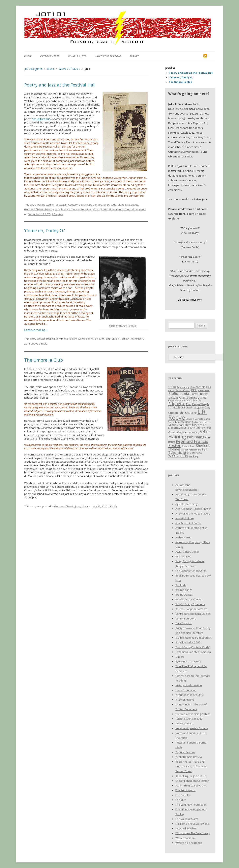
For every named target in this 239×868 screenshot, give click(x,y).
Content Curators (186, 618)
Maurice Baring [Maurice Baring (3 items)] (184, 422)
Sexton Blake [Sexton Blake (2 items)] (188, 446)
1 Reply (113, 506)
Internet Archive (185, 700)
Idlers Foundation (186, 690)
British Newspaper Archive (191, 609)
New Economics (185, 723)
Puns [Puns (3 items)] (208, 437)
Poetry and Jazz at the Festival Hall (60, 85)
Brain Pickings (184, 590)
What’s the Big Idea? (108, 56)
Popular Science (185, 752)
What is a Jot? (77, 56)
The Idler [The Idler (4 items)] (183, 452)
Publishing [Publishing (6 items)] (196, 437)
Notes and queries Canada (192, 728)
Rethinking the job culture (191, 776)
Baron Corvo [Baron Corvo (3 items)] (183, 390)
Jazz (58, 209)
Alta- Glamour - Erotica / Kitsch (193, 509)
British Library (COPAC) (189, 599)
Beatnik (83, 205)
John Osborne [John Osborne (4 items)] (188, 413)
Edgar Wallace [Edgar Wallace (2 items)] (176, 401)
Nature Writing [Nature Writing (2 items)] (203, 428)
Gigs (102, 339)
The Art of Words (186, 790)
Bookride (181, 585)
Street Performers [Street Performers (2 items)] (191, 450)
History (50, 209)
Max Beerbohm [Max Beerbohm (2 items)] (202, 422)
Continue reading (36, 330)
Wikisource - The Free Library (193, 833)
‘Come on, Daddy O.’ (45, 230)
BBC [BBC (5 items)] (194, 390)
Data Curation (184, 623)
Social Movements (112, 209)
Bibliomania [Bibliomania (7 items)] (179, 393)
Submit (134, 56)
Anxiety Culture (185, 518)
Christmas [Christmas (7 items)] (188, 397)
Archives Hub (183, 537)
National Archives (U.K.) (189, 719)
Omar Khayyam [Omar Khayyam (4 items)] (178, 432)
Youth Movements (135, 209)
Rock (123, 339)
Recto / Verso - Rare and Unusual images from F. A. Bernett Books (191, 766)
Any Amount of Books (188, 523)
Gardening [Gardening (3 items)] (192, 407)
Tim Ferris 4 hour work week (192, 824)
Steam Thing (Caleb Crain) (191, 785)
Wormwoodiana (185, 838)
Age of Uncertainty (187, 504)
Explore (180, 657)
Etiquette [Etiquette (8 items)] (177, 404)
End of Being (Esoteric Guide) (193, 647)
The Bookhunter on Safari (191, 571)
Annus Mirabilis (41, 119)
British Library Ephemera (190, 604)
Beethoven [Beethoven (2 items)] (204, 390)
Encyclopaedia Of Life (188, 642)
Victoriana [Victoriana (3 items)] (196, 453)
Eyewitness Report (65, 339)
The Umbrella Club (44, 360)
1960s (58, 205)
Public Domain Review (189, 757)
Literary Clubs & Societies (76, 209)
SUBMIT (173, 214)
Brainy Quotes (184, 595)
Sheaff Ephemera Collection (192, 781)
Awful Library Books (187, 552)
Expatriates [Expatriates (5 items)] (177, 407)
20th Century (70, 205)
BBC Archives (183, 556)
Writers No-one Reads (189, 843)
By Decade (110, 205)
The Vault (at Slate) (187, 819)
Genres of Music (34, 209)
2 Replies (57, 214)
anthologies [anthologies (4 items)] (203, 387)
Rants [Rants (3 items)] (172, 442)
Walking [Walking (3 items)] (193, 456)
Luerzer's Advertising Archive (193, 714)
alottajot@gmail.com (190, 300)
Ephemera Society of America (193, 652)
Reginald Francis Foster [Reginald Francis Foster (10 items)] (188, 443)
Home (28, 56)
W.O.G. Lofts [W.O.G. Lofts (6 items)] (178, 456)
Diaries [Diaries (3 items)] (202, 398)
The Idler (181, 800)
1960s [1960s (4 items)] (172, 387)
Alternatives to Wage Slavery (193, 514)
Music (96, 209)
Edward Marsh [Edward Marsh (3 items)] (192, 400)
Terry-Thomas (196, 214)
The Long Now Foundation (191, 805)
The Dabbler (183, 795)
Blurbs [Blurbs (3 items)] (194, 394)
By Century (96, 205)
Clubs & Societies (128, 205)
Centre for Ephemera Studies (193, 614)
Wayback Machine (186, 828)
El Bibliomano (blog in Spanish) (194, 638)
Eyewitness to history (188, 661)
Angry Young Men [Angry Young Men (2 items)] (186, 387)
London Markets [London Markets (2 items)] (194, 419)
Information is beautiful (190, 695)
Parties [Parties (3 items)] (194, 432)
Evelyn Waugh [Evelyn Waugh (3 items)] (201, 404)
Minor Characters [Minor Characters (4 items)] (180, 425)
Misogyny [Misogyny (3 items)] (189, 428)
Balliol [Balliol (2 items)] (171, 390)
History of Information (189, 685)
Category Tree (50, 56)
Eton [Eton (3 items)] (189, 404)
